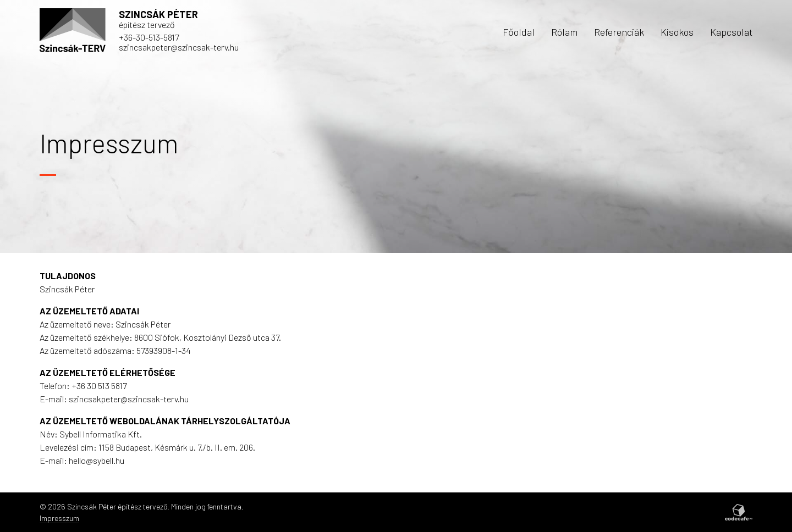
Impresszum (59, 518)
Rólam (564, 32)
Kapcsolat (731, 32)
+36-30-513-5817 (149, 37)
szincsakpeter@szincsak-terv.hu (179, 47)
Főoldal (519, 32)
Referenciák (619, 32)
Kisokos (677, 32)
